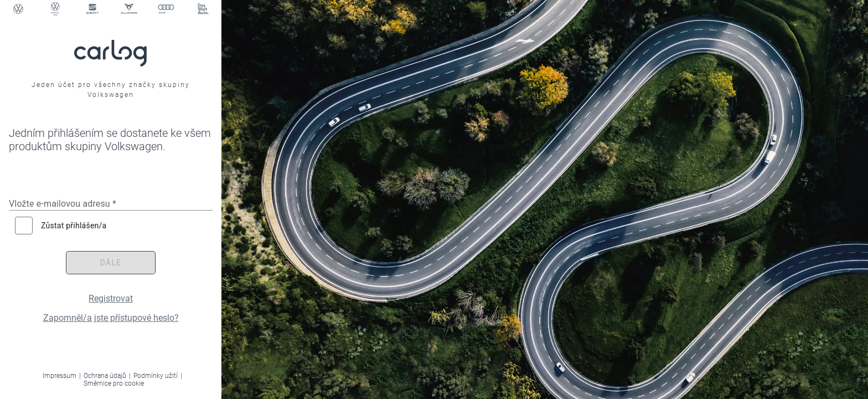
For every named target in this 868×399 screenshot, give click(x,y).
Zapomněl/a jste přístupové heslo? (111, 318)
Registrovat (111, 298)
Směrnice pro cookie (114, 383)
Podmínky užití (156, 376)
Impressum (60, 376)
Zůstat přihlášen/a (74, 226)
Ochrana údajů (105, 376)
